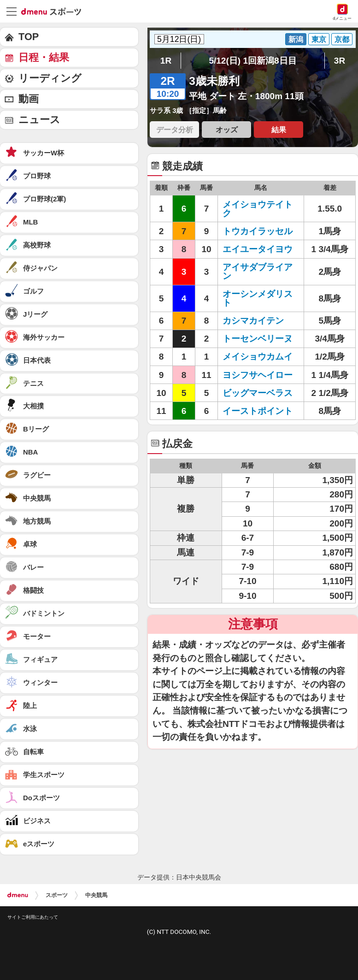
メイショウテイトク (258, 209)
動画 (29, 99)
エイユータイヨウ (258, 249)
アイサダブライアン (258, 272)
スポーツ (57, 895)
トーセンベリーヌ (258, 339)
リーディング (50, 78)
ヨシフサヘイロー (258, 375)
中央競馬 (96, 895)
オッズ (227, 130)
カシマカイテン (253, 321)
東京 (319, 39)
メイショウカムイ (258, 357)
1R (166, 61)
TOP (29, 37)
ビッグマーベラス (258, 393)
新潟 (296, 39)
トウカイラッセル (258, 231)
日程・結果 (44, 57)
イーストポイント (258, 411)
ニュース (39, 120)
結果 (279, 130)
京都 (342, 39)
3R (340, 61)
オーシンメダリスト (258, 298)
